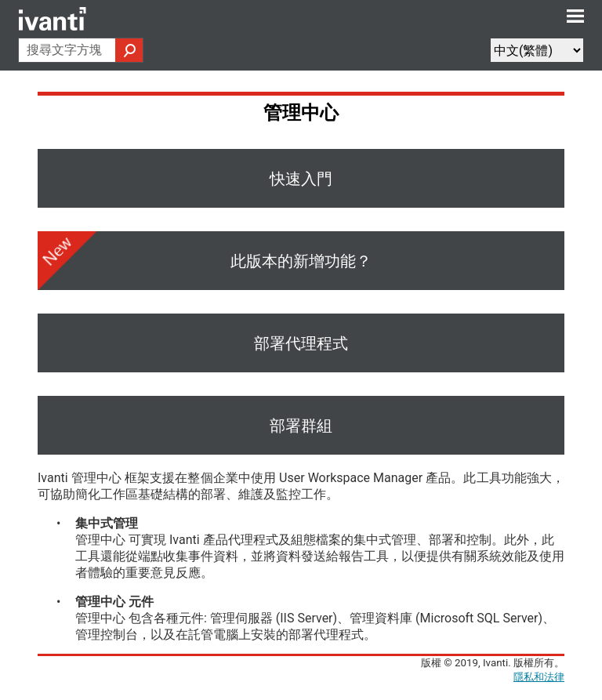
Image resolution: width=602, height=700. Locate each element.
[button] (129, 50)
